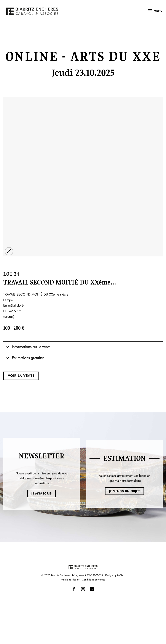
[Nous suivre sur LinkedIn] (92, 589)
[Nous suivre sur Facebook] (74, 589)
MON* (121, 575)
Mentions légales (70, 580)
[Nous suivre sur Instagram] (83, 589)
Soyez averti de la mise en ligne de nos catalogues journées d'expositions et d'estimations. (42, 478)
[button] (155, 11)
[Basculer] (7, 347)
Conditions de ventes (93, 580)
